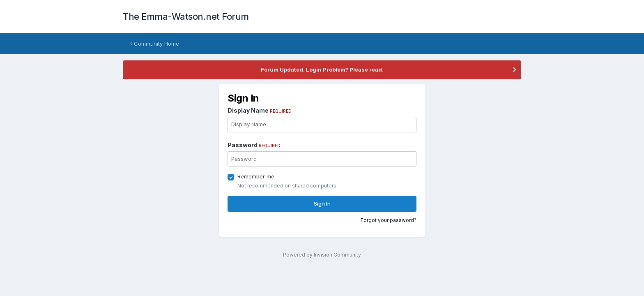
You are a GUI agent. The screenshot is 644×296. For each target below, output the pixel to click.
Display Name (260, 110)
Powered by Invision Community (322, 255)
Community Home (155, 44)
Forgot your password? (389, 220)
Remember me (256, 176)
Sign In (322, 203)
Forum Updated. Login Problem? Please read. (322, 69)
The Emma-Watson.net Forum (186, 16)
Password (254, 145)
